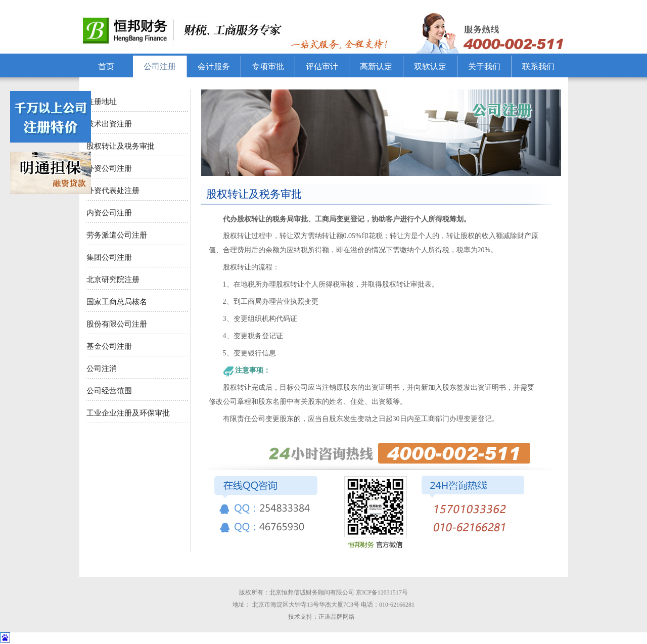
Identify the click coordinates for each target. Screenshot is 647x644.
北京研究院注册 (113, 280)
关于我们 (484, 66)
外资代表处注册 (113, 191)
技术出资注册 (109, 124)
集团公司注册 (109, 257)
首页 (106, 66)
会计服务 (214, 66)
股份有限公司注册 (117, 324)
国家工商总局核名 (117, 302)
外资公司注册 (109, 168)
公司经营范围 (109, 391)
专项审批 (268, 66)
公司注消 (103, 369)
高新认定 (376, 66)
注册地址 (102, 102)
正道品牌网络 (339, 617)
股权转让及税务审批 (121, 146)
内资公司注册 (109, 213)
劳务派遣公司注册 (117, 235)
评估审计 (322, 66)
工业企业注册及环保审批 (128, 413)
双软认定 (430, 66)
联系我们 (538, 66)
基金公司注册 (109, 346)
